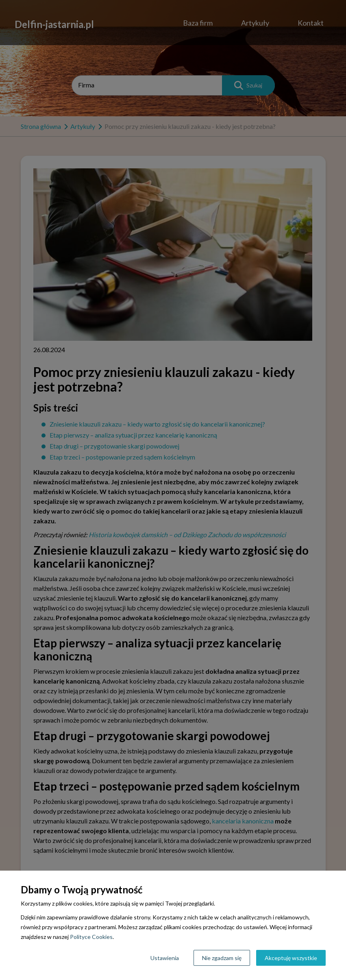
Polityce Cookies (91, 937)
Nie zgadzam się (222, 958)
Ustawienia (165, 958)
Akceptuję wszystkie (291, 958)
